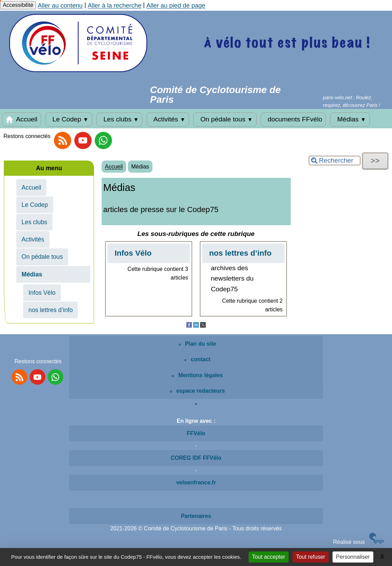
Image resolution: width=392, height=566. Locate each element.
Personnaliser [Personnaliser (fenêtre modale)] (353, 557)
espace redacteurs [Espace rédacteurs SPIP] (198, 391)
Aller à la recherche (115, 6)
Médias (350, 119)
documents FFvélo (293, 119)
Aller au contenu (60, 6)
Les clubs (120, 119)
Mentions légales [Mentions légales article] (197, 375)
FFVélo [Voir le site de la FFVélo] (196, 433)
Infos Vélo (42, 293)
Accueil (22, 119)
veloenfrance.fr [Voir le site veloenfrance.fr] (196, 482)
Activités (168, 119)
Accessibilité (18, 5)
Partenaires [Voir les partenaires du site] (196, 516)
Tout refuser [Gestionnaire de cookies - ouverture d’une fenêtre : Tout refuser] (310, 557)
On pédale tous (225, 119)
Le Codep (69, 119)
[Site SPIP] (376, 542)
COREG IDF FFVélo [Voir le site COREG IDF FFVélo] (196, 458)
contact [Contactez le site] (197, 359)
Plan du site (197, 344)
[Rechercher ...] (335, 161)
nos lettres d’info (50, 310)
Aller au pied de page (176, 6)
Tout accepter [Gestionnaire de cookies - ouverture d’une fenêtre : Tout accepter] (269, 557)
